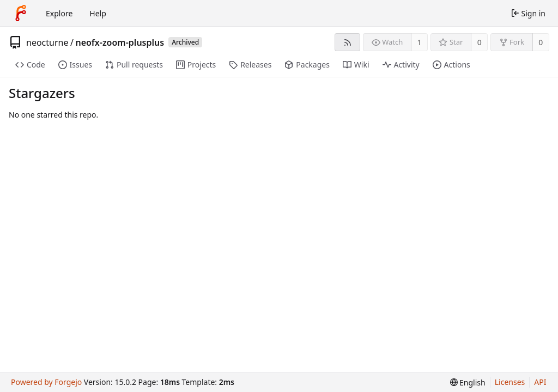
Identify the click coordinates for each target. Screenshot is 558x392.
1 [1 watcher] (420, 42)
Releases (250, 65)
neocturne (47, 42)
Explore (59, 13)
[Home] (21, 13)
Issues (75, 65)
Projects (196, 65)
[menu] (468, 382)
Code (30, 65)
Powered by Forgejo (46, 382)
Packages (307, 65)
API (540, 382)
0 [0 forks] (541, 42)
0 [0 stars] (480, 42)
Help (98, 13)
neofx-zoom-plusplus (120, 42)
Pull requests (134, 65)
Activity (401, 65)
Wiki (356, 65)
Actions (451, 65)
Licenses (510, 382)
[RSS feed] (347, 42)
